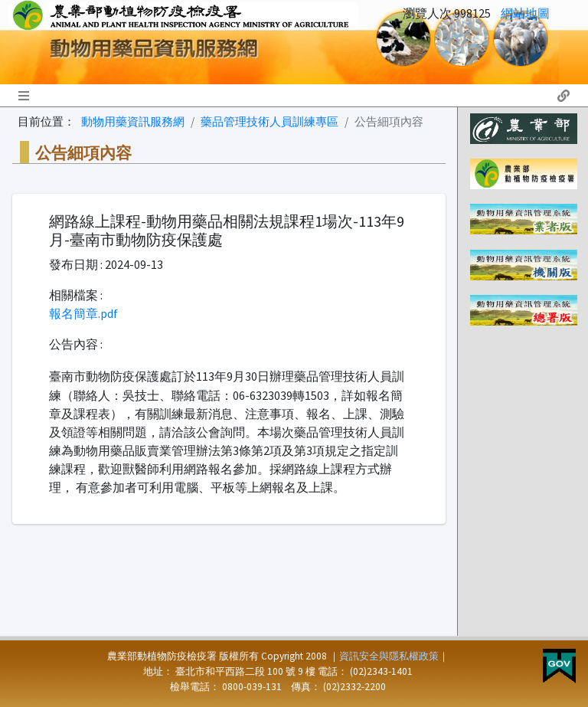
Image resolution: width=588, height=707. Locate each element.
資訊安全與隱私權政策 (389, 656)
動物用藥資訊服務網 (133, 121)
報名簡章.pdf (83, 313)
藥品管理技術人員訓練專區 (269, 121)
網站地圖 (525, 13)
